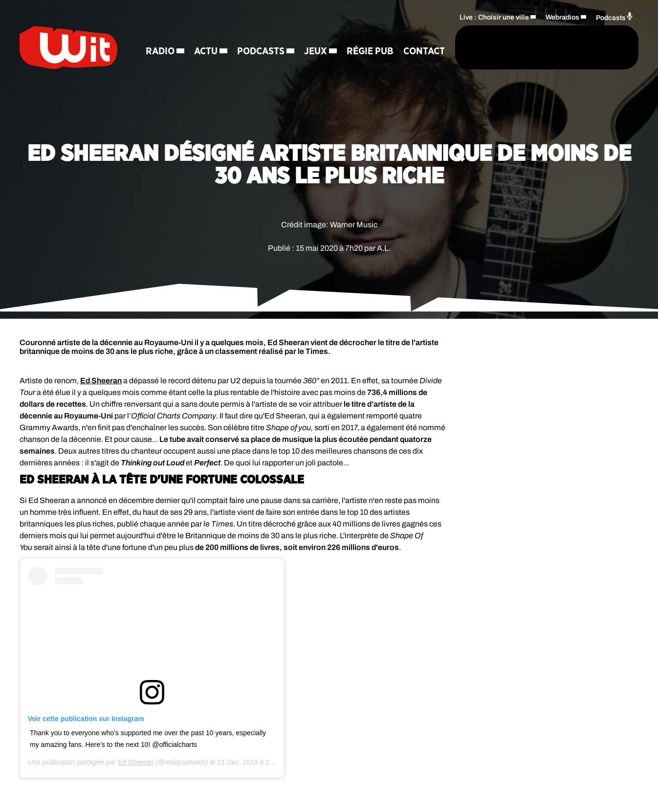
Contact (166, 68)
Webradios (562, 17)
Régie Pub (370, 34)
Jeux (316, 34)
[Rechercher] (427, 47)
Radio (160, 34)
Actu (206, 34)
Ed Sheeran (101, 381)
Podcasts (261, 34)
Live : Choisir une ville (494, 17)
